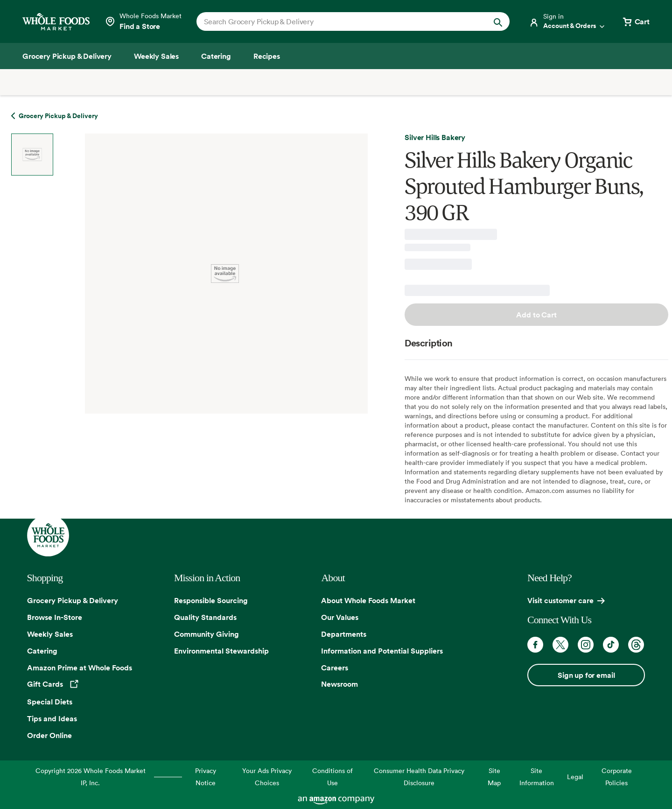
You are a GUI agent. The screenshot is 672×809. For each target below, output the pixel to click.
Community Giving (206, 634)
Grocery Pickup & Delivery (73, 600)
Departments (344, 634)
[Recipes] (267, 56)
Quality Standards (205, 617)
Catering (42, 651)
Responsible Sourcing (211, 600)
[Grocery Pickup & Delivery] (67, 56)
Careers (335, 668)
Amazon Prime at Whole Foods (80, 668)
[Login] (567, 21)
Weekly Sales (50, 634)
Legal (575, 777)
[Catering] (216, 56)
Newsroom (339, 684)
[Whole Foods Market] (56, 22)
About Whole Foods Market (368, 600)
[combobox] (338, 21)
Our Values (340, 617)
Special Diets (50, 702)
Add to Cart (536, 315)
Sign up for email (586, 675)
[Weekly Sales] (156, 56)
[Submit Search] (498, 21)
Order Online (49, 735)
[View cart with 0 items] (636, 21)
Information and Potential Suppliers (382, 651)
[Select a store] (143, 21)
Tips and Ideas (52, 718)
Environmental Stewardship (221, 651)
